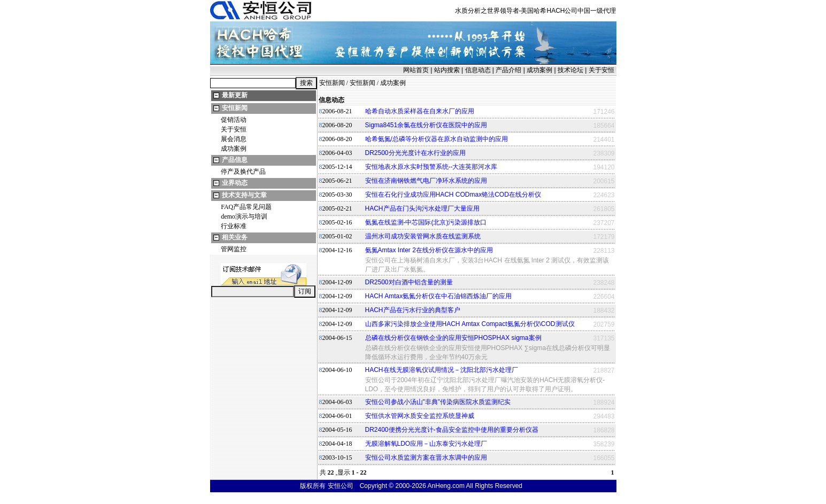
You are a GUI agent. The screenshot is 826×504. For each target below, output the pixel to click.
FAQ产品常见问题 (246, 207)
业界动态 (235, 183)
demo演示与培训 (244, 216)
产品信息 (235, 160)
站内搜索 (447, 70)
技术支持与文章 (244, 195)
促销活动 (234, 120)
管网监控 (234, 249)
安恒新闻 (235, 108)
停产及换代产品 (243, 172)
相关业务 (235, 237)
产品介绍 (508, 70)
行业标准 (234, 226)
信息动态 (478, 70)
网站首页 (416, 70)
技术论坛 (570, 70)
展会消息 (234, 139)
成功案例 (539, 70)
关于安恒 (601, 70)
